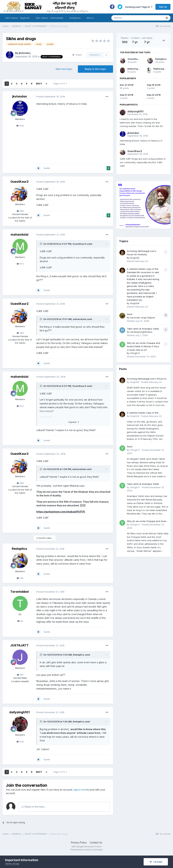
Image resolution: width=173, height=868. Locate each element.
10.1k (20, 126)
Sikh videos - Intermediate (50, 18)
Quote (47, 168)
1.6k (20, 578)
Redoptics (19, 549)
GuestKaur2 (20, 182)
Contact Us (96, 842)
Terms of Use (12, 864)
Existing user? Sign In (139, 7)
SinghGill (135, 258)
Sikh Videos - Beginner (18, 18)
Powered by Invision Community (86, 850)
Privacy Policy (79, 842)
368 (20, 211)
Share (77, 55)
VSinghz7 (135, 353)
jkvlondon (25, 53)
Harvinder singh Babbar (143, 318)
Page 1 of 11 (60, 84)
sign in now (80, 790)
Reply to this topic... (34, 807)
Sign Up (163, 7)
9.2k (20, 742)
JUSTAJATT (19, 645)
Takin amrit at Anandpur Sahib (143, 329)
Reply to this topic (95, 69)
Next (39, 84)
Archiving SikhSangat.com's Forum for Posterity (147, 379)
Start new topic (64, 69)
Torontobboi (20, 592)
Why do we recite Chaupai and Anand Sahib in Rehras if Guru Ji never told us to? (143, 346)
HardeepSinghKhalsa (141, 332)
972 (20, 264)
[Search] (134, 18)
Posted (51, 96)
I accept (156, 862)
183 (20, 675)
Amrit (130, 314)
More (90, 18)
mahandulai (20, 234)
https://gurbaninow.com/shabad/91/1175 (61, 512)
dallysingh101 (20, 712)
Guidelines (75, 18)
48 (20, 621)
